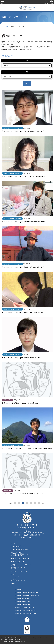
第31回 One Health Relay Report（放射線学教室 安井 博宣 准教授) (23, 312)
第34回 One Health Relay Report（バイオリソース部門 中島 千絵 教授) (24, 176)
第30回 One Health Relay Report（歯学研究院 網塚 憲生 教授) (22, 358)
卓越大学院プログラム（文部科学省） (26, 610)
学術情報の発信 (8, 400)
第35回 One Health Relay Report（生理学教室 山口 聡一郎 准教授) (23, 131)
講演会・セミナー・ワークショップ (21, 565)
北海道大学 (18, 589)
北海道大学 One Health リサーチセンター (27, 598)
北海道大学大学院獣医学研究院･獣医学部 (27, 592)
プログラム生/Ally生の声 (18, 562)
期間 (27, 61)
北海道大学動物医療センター (23, 601)
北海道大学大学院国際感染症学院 (25, 607)
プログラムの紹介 (16, 546)
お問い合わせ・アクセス (18, 580)
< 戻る (11, 503)
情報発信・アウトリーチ (18, 568)
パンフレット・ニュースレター (20, 571)
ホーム (13, 543)
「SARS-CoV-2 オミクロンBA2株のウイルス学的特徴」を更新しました (23, 494)
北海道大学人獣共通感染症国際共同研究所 (27, 595)
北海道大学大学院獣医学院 (23, 604)
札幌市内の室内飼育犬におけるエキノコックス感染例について (21, 403)
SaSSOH (14, 583)
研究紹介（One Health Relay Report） (12, 128)
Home (6, 26)
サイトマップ (15, 577)
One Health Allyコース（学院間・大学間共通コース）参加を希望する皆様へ (20, 554)
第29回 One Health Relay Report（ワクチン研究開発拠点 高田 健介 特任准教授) (27, 448)
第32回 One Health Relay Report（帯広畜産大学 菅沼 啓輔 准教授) (23, 267)
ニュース (14, 574)
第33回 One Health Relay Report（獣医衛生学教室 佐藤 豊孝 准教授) (24, 222)
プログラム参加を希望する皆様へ (21, 549)
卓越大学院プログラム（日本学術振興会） (27, 613)
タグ (27, 72)
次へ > (43, 503)
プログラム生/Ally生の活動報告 (20, 559)
